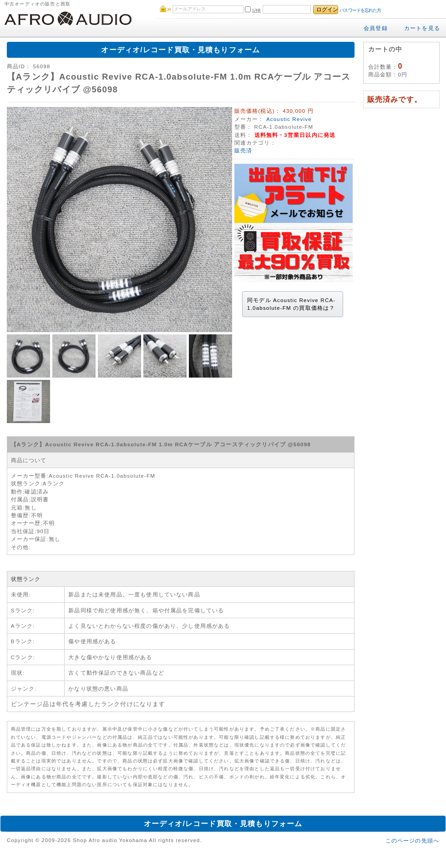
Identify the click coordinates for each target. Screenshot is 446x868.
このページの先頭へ (412, 840)
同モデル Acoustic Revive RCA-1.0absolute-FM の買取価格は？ (291, 304)
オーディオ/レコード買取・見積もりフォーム (180, 50)
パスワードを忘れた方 (360, 10)
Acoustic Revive (289, 119)
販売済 (243, 150)
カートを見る (422, 28)
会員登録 (376, 28)
